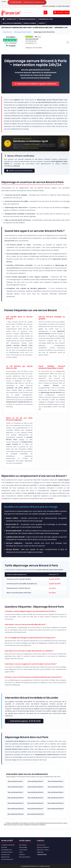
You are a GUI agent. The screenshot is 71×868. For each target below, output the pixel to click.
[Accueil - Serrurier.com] (4, 19)
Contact (4, 2)
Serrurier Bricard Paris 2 (35, 781)
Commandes (23, 850)
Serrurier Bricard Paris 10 (16, 798)
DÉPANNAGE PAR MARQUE (27, 19)
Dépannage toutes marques (23, 32)
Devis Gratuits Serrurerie (12, 23)
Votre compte (25, 841)
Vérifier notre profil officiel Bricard (19, 171)
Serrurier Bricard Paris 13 (15, 803)
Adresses (22, 855)
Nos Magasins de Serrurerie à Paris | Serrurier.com (7, 852)
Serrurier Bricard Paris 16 (16, 809)
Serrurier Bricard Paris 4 (16, 787)
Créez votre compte (63, 6)
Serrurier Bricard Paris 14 (35, 803)
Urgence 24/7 (12, 19)
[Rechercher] (35, 12)
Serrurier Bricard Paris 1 (15, 781)
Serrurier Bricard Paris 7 (16, 792)
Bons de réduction (25, 857)
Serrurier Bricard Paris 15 (55, 803)
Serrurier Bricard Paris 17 (35, 809)
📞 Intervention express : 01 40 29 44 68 (24, 721)
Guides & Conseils (30, 23)
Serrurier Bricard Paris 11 (35, 798)
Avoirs (21, 852)
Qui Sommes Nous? (7, 859)
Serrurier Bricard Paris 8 (35, 792)
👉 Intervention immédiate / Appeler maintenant (36, 84)
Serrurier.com (7, 32)
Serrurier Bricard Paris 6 (56, 787)
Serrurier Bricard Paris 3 (55, 781)
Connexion (52, 6)
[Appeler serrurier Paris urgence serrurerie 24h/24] (27, 2)
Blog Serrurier (6, 857)
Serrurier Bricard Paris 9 (56, 792)
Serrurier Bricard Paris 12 (56, 798)
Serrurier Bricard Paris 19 (16, 814)
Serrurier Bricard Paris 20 (35, 814)
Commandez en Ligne (45, 19)
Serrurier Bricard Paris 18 (55, 809)
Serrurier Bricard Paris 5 (35, 787)
